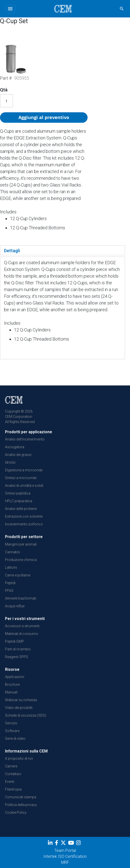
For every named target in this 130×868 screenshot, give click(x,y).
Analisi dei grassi (18, 455)
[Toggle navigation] (10, 9)
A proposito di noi (19, 758)
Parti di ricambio (18, 649)
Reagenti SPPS (17, 657)
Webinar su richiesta (21, 700)
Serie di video (15, 739)
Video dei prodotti (19, 708)
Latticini (11, 567)
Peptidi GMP (14, 641)
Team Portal (65, 850)
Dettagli (12, 251)
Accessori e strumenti (22, 626)
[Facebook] (58, 844)
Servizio (11, 723)
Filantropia (13, 789)
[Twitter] (64, 844)
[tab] (63, 250)
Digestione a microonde (24, 470)
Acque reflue (15, 606)
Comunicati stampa (21, 797)
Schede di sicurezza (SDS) (26, 715)
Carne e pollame (18, 575)
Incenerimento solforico (24, 524)
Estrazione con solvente (24, 516)
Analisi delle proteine (21, 509)
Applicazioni (15, 677)
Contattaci (13, 774)
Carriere (11, 766)
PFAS (9, 591)
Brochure (12, 684)
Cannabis (12, 552)
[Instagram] (79, 844)
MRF (65, 862)
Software (12, 731)
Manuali (11, 692)
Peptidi (10, 583)
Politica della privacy (21, 805)
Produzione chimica (21, 560)
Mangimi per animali (21, 544)
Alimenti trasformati (21, 598)
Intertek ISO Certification (65, 856)
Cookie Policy (16, 812)
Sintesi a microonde (21, 478)
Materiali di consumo (22, 634)
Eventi (10, 782)
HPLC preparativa (19, 501)
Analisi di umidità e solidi (24, 486)
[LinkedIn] (51, 844)
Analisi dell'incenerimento (25, 439)
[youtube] (72, 844)
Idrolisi (10, 462)
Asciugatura (15, 447)
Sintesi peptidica (18, 493)
